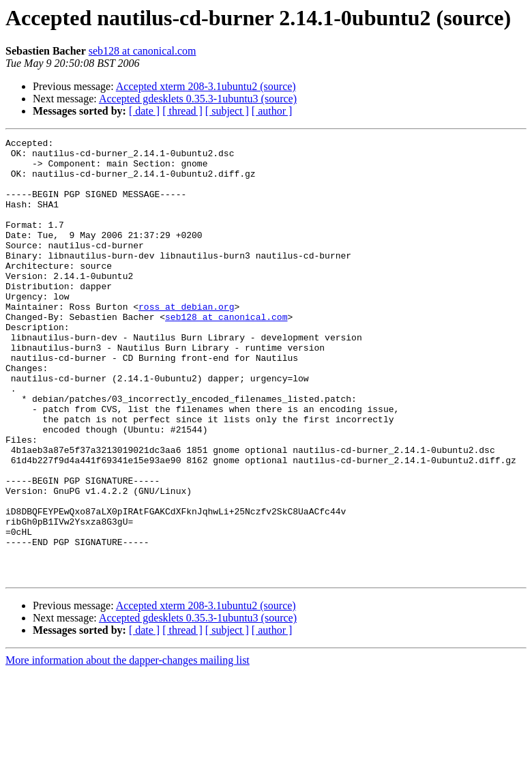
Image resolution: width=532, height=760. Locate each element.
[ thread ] (182, 111)
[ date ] (144, 111)
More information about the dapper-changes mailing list (128, 748)
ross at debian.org (186, 341)
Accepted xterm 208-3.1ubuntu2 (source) (206, 86)
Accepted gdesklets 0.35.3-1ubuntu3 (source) (198, 99)
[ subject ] (227, 111)
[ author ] (272, 111)
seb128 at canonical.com (143, 51)
